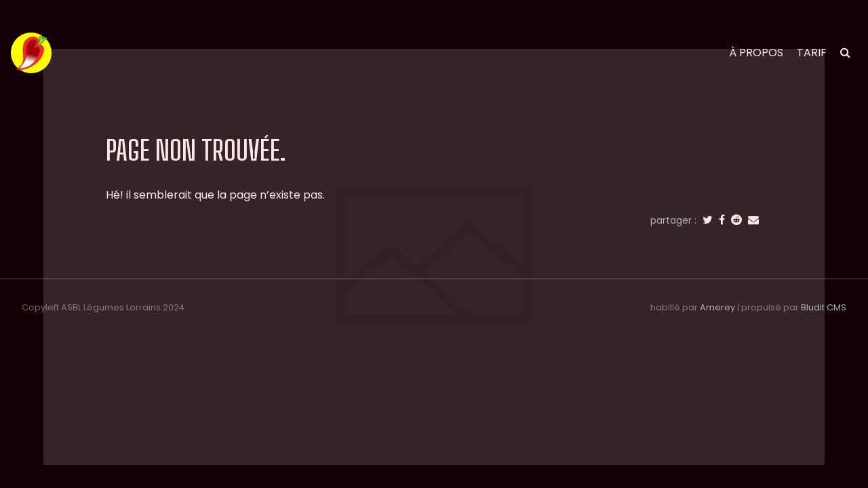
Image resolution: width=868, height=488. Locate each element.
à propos (756, 53)
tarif (812, 53)
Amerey (717, 307)
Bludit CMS (824, 307)
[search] (845, 53)
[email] (753, 220)
